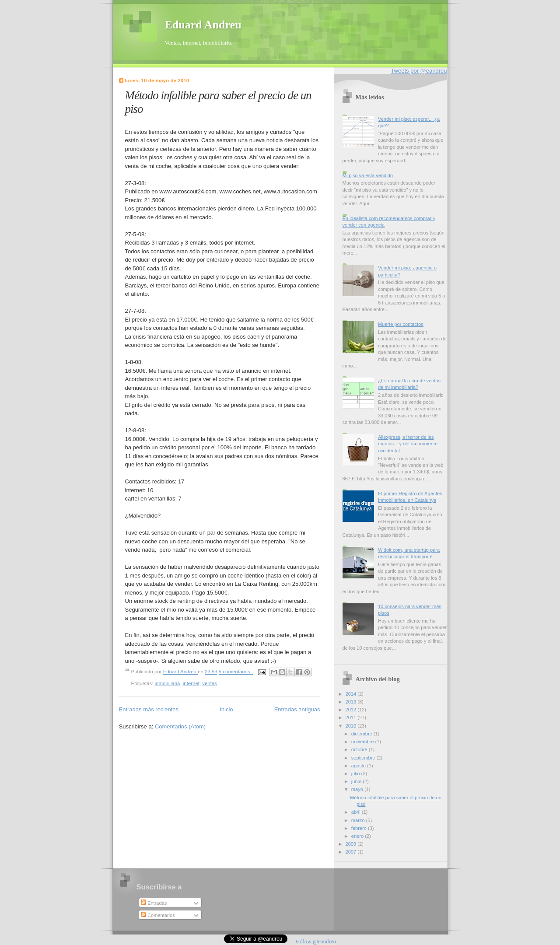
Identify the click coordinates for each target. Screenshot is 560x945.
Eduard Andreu (203, 25)
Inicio (226, 709)
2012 (352, 710)
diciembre (362, 734)
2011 (352, 717)
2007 (352, 852)
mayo (358, 789)
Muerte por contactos (401, 324)
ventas (210, 683)
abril (357, 812)
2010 (352, 726)
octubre (360, 749)
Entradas (154, 903)
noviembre (363, 742)
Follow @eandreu (316, 941)
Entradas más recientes (149, 709)
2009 (352, 844)
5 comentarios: (236, 672)
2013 (352, 702)
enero (358, 836)
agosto (359, 766)
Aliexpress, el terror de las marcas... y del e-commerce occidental (408, 444)
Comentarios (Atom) (180, 726)
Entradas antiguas (297, 709)
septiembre (364, 758)
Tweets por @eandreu (419, 71)
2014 (352, 694)
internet (191, 683)
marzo (359, 820)
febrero (360, 828)
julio (356, 773)
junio (357, 781)
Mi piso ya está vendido (368, 175)
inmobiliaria (168, 683)
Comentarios (158, 915)
